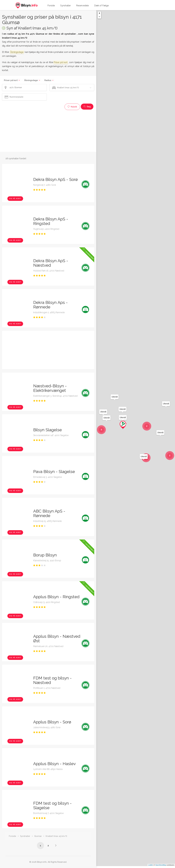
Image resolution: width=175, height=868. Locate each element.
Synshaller (65, 6)
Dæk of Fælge (101, 6)
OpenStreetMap (161, 867)
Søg (87, 107)
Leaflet (150, 867)
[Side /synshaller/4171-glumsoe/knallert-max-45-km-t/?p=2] (56, 845)
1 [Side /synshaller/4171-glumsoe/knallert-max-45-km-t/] (40, 846)
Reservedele (82, 6)
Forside (51, 6)
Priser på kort (11, 80)
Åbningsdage (31, 80)
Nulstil (72, 107)
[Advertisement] (48, 131)
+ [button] (99, 13)
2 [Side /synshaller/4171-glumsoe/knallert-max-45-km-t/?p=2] (48, 846)
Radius (48, 80)
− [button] (99, 17)
